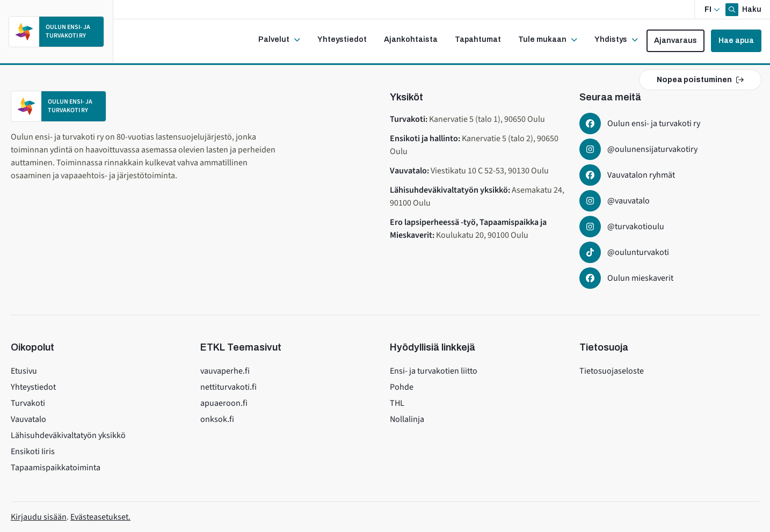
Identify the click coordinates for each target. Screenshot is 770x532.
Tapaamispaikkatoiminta (56, 468)
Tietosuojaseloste (612, 371)
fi (708, 9)
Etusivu (24, 371)
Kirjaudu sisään (39, 517)
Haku (751, 9)
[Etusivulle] (56, 32)
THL (397, 403)
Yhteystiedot (33, 387)
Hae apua (736, 41)
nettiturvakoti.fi (228, 387)
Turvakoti (28, 403)
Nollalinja (407, 419)
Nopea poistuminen (700, 80)
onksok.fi (217, 419)
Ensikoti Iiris (33, 451)
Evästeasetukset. (100, 517)
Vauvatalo (28, 419)
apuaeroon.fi (224, 403)
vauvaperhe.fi (225, 371)
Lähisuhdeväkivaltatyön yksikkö (68, 435)
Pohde (402, 387)
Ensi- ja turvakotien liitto (434, 371)
